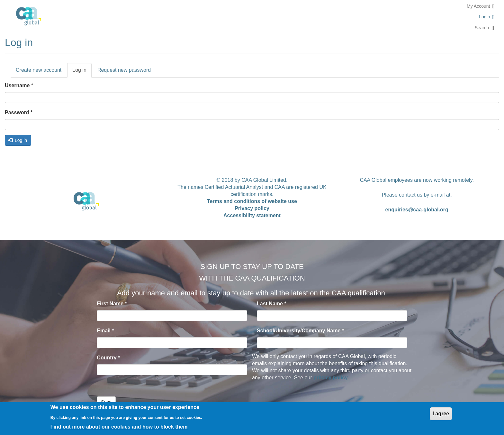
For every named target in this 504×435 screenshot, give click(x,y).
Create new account (39, 70)
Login (484, 17)
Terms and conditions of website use (252, 201)
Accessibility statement (252, 215)
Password (19, 112)
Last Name (272, 304)
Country (108, 358)
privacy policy (331, 378)
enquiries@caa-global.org (417, 210)
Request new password (124, 70)
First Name (112, 304)
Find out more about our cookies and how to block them (119, 427)
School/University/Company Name (300, 331)
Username (19, 85)
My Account (478, 6)
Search (482, 28)
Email (105, 331)
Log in (82, 72)
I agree (441, 414)
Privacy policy (252, 208)
